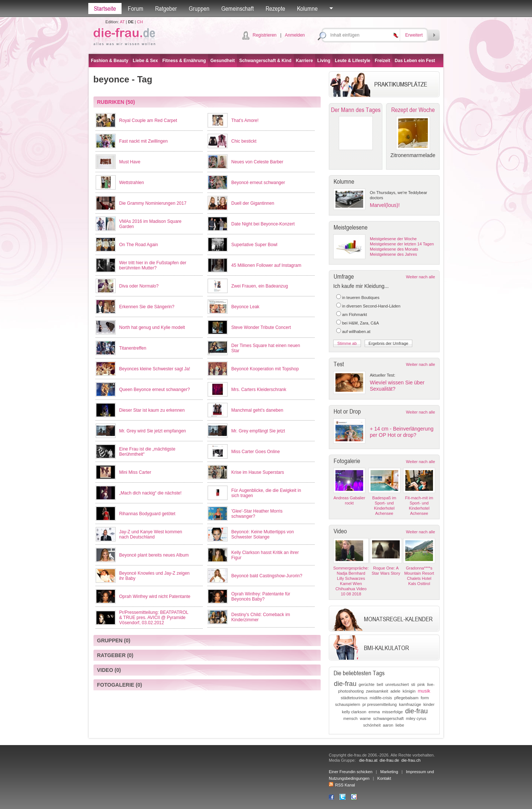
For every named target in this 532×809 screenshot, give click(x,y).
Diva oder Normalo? (139, 286)
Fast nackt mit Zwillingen (144, 141)
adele (395, 691)
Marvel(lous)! (385, 205)
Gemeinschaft (238, 9)
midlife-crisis (381, 698)
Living (324, 61)
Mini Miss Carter (135, 472)
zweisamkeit (377, 691)
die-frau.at (368, 760)
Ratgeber (166, 9)
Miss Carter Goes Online (255, 452)
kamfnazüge (410, 704)
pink (421, 684)
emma (374, 712)
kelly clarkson (354, 712)
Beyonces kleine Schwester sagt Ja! (155, 369)
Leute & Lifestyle (352, 61)
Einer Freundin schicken (351, 772)
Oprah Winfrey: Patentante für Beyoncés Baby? (261, 596)
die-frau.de (390, 760)
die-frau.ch (411, 760)
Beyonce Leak (245, 307)
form (425, 698)
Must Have (130, 162)
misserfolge (392, 712)
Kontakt (384, 778)
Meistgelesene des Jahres (393, 254)
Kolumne (307, 9)
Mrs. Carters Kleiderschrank (259, 390)
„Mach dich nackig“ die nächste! (151, 493)
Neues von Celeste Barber (257, 162)
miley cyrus (416, 718)
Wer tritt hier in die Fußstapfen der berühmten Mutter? (153, 265)
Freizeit (382, 61)
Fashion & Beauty (110, 61)
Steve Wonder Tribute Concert (261, 327)
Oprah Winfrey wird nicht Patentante (155, 596)
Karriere (304, 61)
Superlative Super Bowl (254, 245)
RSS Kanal (342, 785)
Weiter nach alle (421, 277)
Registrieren (265, 35)
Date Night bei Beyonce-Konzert (263, 224)
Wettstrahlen (132, 183)
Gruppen (199, 9)
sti (413, 684)
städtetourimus (354, 698)
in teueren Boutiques (361, 298)
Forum (136, 9)
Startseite (105, 9)
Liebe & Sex (145, 61)
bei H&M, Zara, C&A (361, 323)
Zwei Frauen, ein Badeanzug (260, 286)
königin (409, 691)
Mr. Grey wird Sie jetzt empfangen (153, 431)
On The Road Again (139, 245)
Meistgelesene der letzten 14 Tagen (402, 244)
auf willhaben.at (356, 332)
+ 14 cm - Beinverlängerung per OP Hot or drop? (402, 432)
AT (122, 22)
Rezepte (275, 9)
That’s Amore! (245, 120)
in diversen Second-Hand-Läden (371, 306)
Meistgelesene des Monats (394, 249)
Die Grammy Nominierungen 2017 (153, 203)
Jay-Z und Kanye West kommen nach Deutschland (151, 534)
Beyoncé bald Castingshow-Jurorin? (267, 576)
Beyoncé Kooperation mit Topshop (265, 369)
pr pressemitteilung (380, 704)
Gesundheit (222, 61)
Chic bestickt (244, 141)
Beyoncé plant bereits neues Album (154, 555)
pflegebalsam (406, 698)
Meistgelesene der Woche (393, 239)
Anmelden (295, 35)
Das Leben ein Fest (415, 61)
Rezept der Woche (413, 110)
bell (380, 684)
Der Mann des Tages (356, 110)
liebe (400, 725)
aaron (388, 725)
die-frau (345, 684)
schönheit (372, 725)
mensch (350, 718)
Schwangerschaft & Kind (265, 61)
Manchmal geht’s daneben (257, 410)
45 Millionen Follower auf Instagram (266, 265)
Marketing (389, 772)
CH (140, 22)
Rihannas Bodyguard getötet (147, 514)
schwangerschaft (388, 718)
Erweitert (414, 35)
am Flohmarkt (354, 315)
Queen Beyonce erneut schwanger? (155, 390)
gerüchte (367, 684)
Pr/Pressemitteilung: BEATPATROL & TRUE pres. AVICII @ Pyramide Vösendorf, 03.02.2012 (154, 618)
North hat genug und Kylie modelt (152, 327)
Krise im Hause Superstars (258, 472)
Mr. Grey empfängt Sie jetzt (258, 431)
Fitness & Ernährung (184, 61)
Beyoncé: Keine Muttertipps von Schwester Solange (262, 534)
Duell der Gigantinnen (253, 203)
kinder (429, 704)
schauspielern (348, 704)
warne (365, 718)
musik (424, 691)
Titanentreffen (133, 348)
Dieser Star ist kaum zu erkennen (152, 410)
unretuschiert (397, 684)
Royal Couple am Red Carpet (148, 120)
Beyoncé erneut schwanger (258, 183)
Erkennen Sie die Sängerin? (147, 307)
